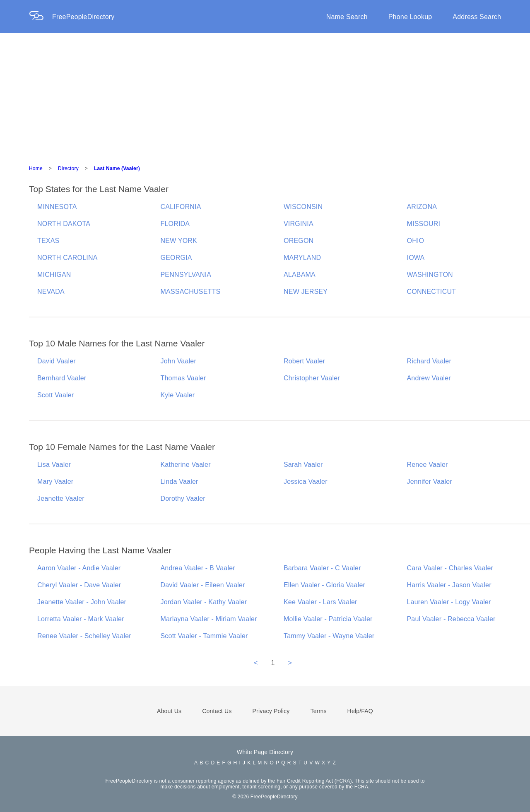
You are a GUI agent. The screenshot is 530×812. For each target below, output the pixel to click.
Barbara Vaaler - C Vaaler (322, 568)
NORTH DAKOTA (64, 224)
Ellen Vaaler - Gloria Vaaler (324, 585)
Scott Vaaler (55, 395)
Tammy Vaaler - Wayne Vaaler (329, 636)
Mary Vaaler (55, 482)
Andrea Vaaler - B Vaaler (198, 568)
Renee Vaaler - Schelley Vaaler (84, 636)
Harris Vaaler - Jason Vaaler (449, 585)
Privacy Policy (271, 711)
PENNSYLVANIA (186, 275)
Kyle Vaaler (178, 395)
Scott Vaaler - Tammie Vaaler (204, 636)
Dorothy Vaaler (183, 498)
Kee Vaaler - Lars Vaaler (320, 602)
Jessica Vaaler (306, 482)
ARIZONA (422, 207)
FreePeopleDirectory (83, 17)
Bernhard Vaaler (62, 378)
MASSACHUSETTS (191, 292)
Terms (318, 711)
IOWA (416, 258)
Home (36, 168)
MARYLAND (302, 258)
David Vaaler (57, 361)
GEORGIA (176, 258)
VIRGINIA (299, 224)
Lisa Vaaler (54, 465)
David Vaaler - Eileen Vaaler (203, 585)
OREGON (299, 241)
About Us (169, 711)
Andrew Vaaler (429, 378)
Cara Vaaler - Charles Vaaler (450, 568)
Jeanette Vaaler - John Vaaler (82, 602)
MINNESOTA (57, 207)
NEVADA (51, 292)
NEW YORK (179, 241)
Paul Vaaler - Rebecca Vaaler (451, 619)
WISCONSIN (303, 207)
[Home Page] (41, 17)
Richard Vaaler (429, 361)
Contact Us (217, 711)
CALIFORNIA (181, 207)
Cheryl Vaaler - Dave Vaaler (79, 585)
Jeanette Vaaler (61, 498)
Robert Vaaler (304, 361)
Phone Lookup (410, 17)
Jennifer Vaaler (430, 482)
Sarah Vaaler (303, 465)
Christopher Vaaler (312, 378)
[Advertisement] (265, 95)
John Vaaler (178, 361)
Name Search (347, 17)
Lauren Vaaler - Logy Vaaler (449, 602)
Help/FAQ (360, 711)
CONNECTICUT (432, 292)
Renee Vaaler (428, 465)
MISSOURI (424, 224)
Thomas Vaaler (183, 378)
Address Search (477, 17)
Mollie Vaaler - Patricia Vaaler (328, 619)
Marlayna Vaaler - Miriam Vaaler (209, 619)
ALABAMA (300, 275)
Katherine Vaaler (186, 465)
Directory (68, 168)
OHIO (416, 241)
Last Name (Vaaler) (117, 168)
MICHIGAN (54, 275)
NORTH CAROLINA (67, 258)
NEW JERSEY (306, 292)
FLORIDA (175, 224)
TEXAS (48, 241)
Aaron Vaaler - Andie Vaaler (79, 568)
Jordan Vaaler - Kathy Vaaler (204, 602)
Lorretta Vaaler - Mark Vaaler (81, 619)
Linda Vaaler (179, 482)
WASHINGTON (430, 275)
